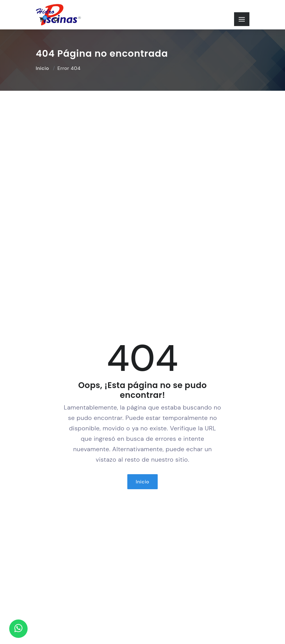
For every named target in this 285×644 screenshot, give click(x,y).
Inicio (42, 68)
